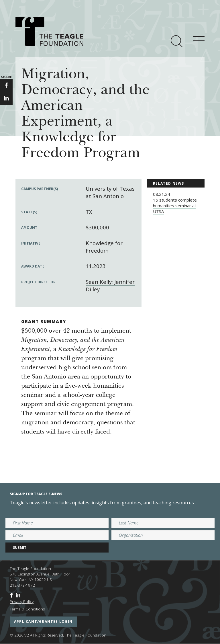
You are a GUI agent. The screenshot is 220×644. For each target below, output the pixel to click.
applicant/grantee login (43, 621)
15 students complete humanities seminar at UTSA (175, 206)
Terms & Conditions (27, 609)
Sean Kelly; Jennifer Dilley (110, 285)
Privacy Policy (22, 602)
